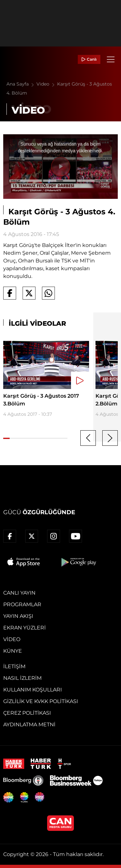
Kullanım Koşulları (33, 690)
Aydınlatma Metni (29, 725)
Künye (13, 651)
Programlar (22, 604)
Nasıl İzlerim (22, 678)
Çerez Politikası (27, 713)
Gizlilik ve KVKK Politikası (41, 701)
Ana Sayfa (21, 84)
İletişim (14, 666)
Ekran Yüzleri (25, 628)
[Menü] (111, 59)
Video (47, 84)
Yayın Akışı (18, 616)
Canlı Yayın (19, 593)
